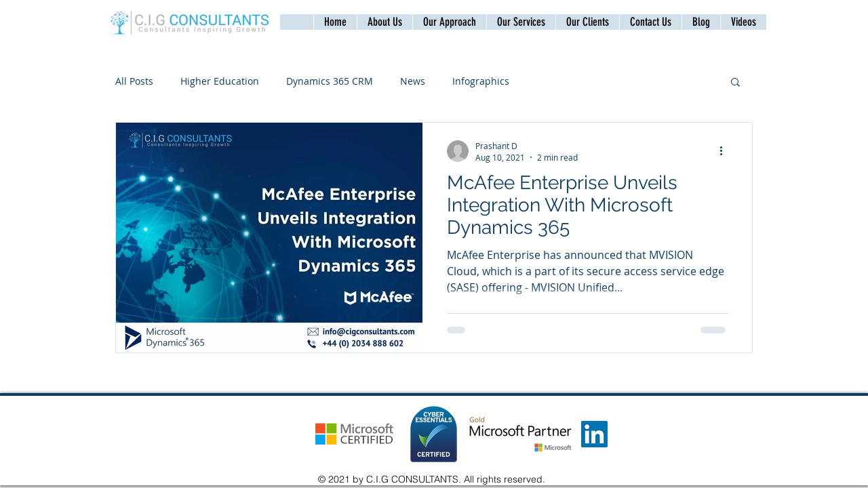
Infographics (481, 81)
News (413, 81)
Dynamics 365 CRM (330, 81)
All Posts (134, 81)
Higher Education (220, 81)
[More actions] (726, 151)
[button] (650, 22)
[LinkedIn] (594, 434)
